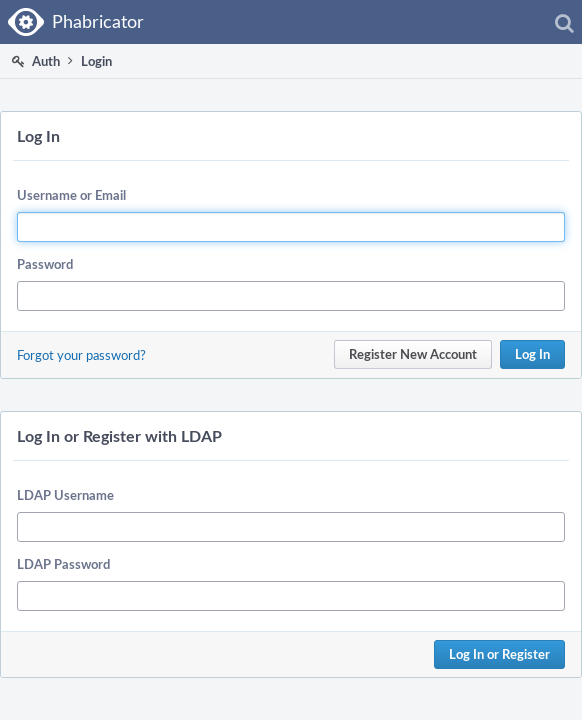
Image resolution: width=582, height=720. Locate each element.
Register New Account (413, 354)
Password (45, 264)
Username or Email (71, 195)
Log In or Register (499, 654)
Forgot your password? (81, 355)
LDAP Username (65, 495)
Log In (532, 354)
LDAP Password (63, 564)
